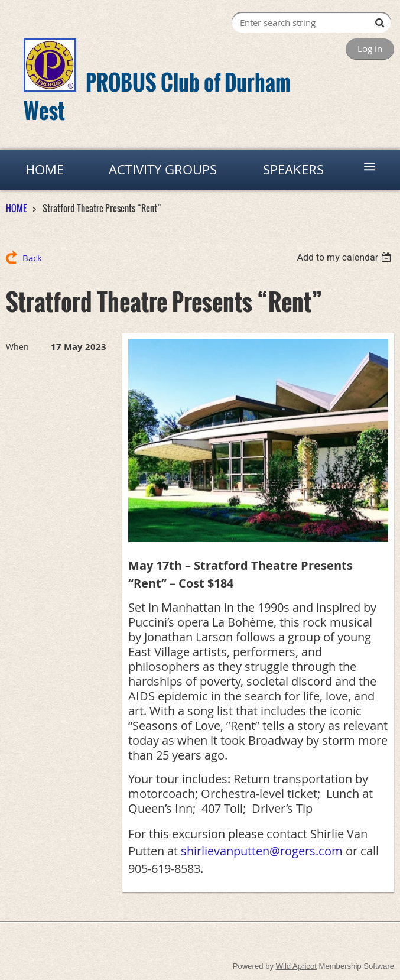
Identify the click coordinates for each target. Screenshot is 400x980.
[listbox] (345, 257)
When (17, 347)
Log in (370, 48)
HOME (16, 208)
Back (32, 258)
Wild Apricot (296, 966)
